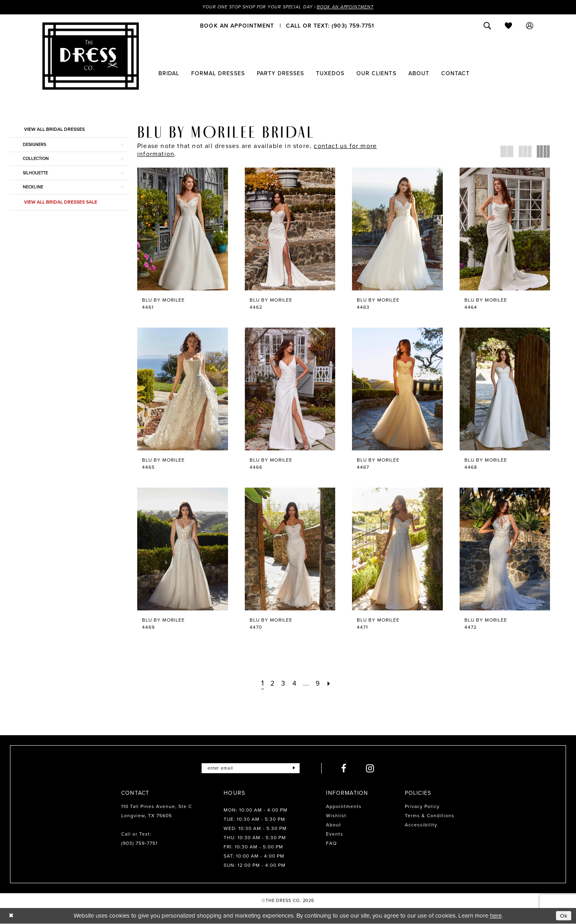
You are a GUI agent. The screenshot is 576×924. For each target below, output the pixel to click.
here (496, 916)
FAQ (331, 844)
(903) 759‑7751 (139, 844)
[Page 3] (283, 683)
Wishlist (336, 816)
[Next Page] (332, 683)
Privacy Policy (422, 807)
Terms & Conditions (430, 816)
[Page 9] (320, 683)
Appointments (344, 807)
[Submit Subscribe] (297, 769)
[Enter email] (251, 769)
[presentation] (183, 229)
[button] (530, 26)
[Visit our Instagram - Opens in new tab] (374, 769)
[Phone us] (330, 26)
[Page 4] (294, 683)
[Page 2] (271, 683)
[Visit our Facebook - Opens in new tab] (348, 769)
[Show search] (487, 26)
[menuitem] (237, 26)
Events (335, 834)
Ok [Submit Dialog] (563, 916)
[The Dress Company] (91, 56)
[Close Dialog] (12, 916)
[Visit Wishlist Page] (509, 26)
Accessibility (421, 825)
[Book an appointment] (237, 26)
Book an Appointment (351, 7)
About (334, 825)
